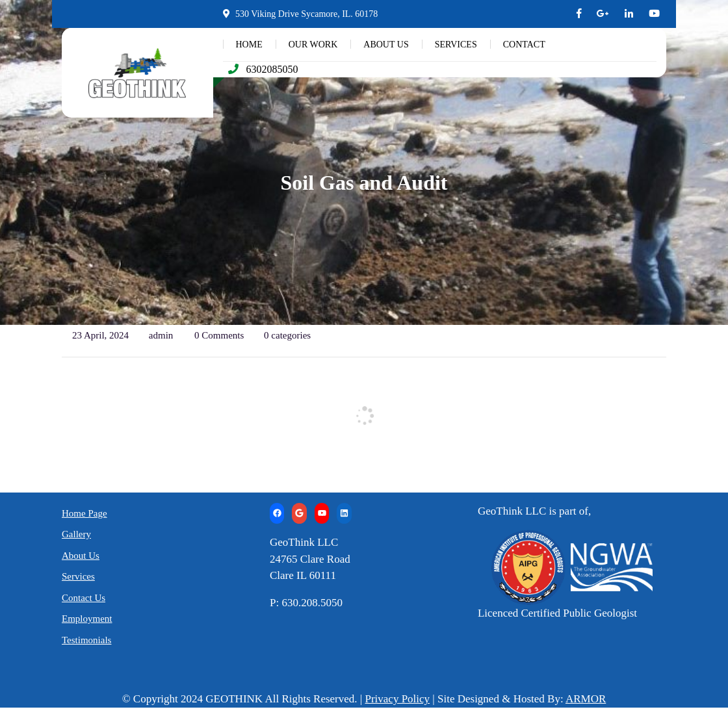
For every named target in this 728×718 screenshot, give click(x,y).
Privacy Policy (397, 699)
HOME (249, 45)
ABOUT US (386, 45)
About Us (81, 556)
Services (78, 576)
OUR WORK (313, 45)
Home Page (84, 513)
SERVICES (456, 45)
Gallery (76, 534)
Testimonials (86, 640)
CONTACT (524, 45)
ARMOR (586, 699)
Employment (87, 619)
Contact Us (84, 598)
